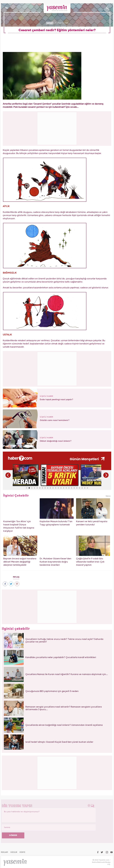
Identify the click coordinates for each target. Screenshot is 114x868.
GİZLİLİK (14, 852)
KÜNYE (22, 852)
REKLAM (4, 852)
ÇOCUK (50, 23)
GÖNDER (13, 835)
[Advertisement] (57, 368)
